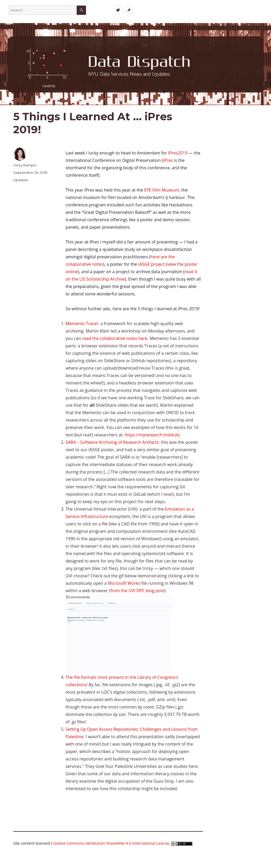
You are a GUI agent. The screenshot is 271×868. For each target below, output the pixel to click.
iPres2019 (178, 153)
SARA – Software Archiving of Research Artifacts (112, 442)
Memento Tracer (82, 324)
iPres (168, 160)
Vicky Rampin (25, 165)
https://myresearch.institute (152, 435)
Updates (21, 180)
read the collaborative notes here (115, 338)
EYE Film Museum (162, 190)
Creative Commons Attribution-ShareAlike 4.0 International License (110, 843)
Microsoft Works (124, 583)
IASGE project (151, 264)
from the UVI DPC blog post (137, 591)
